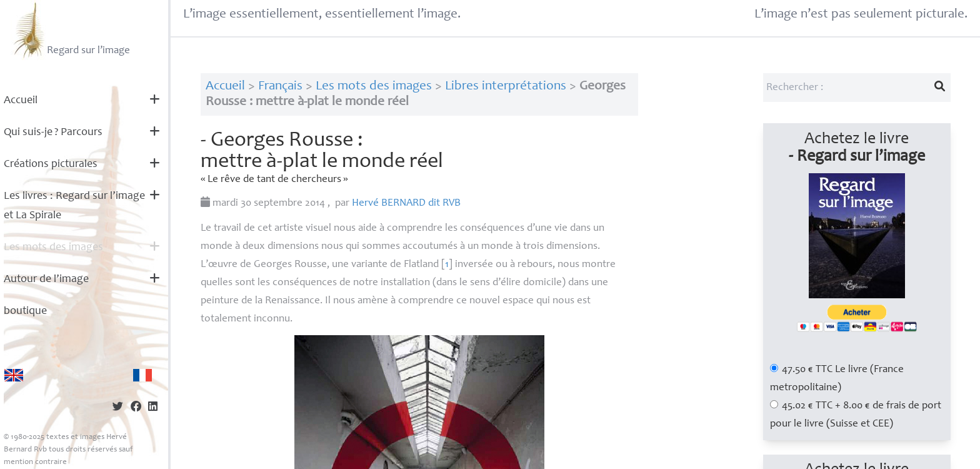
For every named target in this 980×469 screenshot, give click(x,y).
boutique (25, 311)
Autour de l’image (46, 280)
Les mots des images (53, 248)
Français (280, 87)
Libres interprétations (506, 87)
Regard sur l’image (70, 30)
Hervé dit (406, 204)
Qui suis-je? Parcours (53, 133)
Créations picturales (51, 164)
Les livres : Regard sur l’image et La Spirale (74, 206)
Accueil (21, 101)
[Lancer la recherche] (939, 88)
